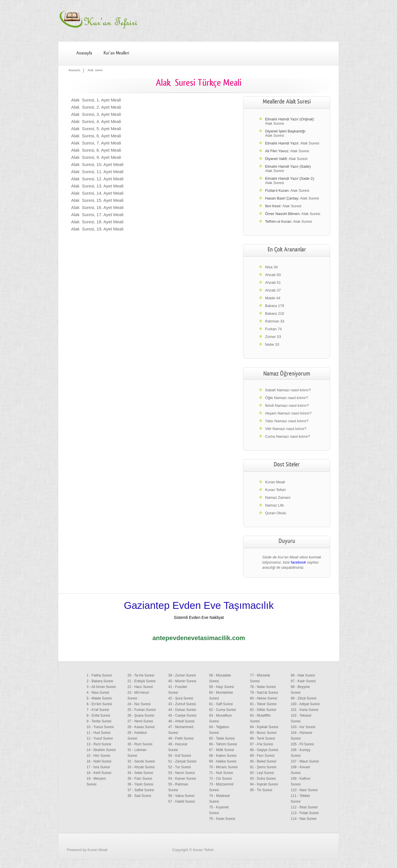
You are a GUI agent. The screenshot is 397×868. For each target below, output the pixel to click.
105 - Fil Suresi (302, 744)
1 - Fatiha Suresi (99, 675)
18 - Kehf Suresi (99, 773)
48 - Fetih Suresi (181, 738)
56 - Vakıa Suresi (181, 796)
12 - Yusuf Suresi (100, 738)
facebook (298, 562)
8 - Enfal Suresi (98, 715)
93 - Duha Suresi (263, 779)
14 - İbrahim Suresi (101, 750)
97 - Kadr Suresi (303, 681)
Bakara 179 (275, 306)
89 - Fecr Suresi (262, 756)
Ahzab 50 (273, 275)
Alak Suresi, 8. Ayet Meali (96, 150)
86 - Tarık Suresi (262, 738)
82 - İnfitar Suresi (263, 710)
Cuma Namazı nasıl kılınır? (288, 436)
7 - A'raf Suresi (98, 710)
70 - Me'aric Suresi (223, 767)
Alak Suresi (275, 123)
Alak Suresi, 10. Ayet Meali (97, 164)
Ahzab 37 (273, 290)
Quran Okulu (276, 513)
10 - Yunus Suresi (100, 727)
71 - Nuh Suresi (221, 773)
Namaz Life (275, 505)
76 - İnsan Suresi (222, 819)
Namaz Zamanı (278, 497)
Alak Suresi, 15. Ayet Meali (97, 200)
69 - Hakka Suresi (223, 761)
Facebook (325, 857)
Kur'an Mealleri (116, 53)
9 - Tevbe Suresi (99, 721)
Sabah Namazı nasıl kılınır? (288, 390)
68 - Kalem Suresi (223, 756)
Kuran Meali (275, 482)
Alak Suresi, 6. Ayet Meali (96, 136)
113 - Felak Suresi (305, 813)
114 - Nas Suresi (304, 819)
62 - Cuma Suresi (222, 710)
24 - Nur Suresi (139, 704)
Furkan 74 (274, 329)
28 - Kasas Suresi (141, 727)
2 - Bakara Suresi (100, 681)
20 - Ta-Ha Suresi (141, 675)
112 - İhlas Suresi (304, 807)
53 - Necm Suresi (182, 773)
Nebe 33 (272, 344)
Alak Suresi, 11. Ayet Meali (97, 172)
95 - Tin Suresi (261, 790)
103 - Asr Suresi (303, 727)
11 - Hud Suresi (99, 733)
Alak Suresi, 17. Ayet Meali (97, 215)
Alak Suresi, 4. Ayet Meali (96, 121)
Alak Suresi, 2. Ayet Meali (96, 107)
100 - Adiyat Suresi (305, 704)
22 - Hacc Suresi (140, 687)
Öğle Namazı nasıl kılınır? (287, 398)
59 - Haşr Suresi (222, 687)
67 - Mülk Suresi (222, 750)
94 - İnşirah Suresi (264, 784)
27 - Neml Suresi (140, 721)
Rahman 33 (275, 321)
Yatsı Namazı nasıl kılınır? (287, 421)
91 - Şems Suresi (263, 767)
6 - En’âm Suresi (99, 704)
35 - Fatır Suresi (140, 779)
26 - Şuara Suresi (141, 715)
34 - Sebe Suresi (140, 773)
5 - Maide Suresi (99, 698)
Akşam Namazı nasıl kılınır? (288, 413)
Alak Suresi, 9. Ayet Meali (96, 157)
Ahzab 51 (273, 283)
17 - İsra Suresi (98, 767)
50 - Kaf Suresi (180, 756)
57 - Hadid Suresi (182, 801)
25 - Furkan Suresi (142, 710)
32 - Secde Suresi (141, 761)
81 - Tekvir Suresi (263, 704)
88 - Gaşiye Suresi (264, 750)
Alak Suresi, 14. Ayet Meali (97, 193)
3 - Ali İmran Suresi (101, 687)
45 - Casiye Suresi (182, 715)
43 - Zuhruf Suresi (182, 704)
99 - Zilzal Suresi (304, 698)
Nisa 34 (271, 267)
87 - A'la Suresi (261, 744)
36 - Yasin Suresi (140, 784)
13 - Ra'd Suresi (99, 744)
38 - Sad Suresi (139, 796)
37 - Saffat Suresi (141, 790)
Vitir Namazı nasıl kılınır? (286, 429)
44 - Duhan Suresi (182, 710)
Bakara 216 (275, 313)
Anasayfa (84, 53)
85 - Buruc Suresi (263, 733)
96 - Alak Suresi (303, 675)
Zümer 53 (273, 337)
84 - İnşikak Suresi (264, 727)
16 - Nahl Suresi (99, 761)
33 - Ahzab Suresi (141, 767)
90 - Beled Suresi (263, 761)
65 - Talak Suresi (222, 738)
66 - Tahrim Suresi (223, 744)
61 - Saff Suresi (221, 704)
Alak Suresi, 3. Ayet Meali (96, 114)
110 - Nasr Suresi (304, 790)
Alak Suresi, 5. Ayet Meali (96, 129)
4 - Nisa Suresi (98, 693)
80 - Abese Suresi (263, 698)
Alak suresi (95, 70)
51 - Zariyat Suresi (182, 761)
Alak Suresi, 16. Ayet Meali (97, 207)
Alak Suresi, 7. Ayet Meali (96, 143)
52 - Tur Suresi (180, 767)
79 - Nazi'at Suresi (264, 693)
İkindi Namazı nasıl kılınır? (287, 405)
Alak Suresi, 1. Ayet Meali (96, 100)
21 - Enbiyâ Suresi (141, 681)
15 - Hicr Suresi (99, 756)
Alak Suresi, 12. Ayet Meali (97, 179)
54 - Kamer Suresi (182, 779)
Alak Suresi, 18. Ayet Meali (97, 222)
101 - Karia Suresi (305, 710)
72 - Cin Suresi (220, 779)
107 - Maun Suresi (305, 761)
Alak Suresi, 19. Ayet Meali (97, 229)
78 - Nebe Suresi (263, 687)
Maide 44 (273, 298)
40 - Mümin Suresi (182, 681)
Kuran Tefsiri (275, 490)
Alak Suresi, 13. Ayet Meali (97, 186)
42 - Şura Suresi (181, 698)
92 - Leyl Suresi (262, 773)
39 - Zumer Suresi (182, 675)
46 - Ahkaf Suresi (181, 721)
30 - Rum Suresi (140, 744)
